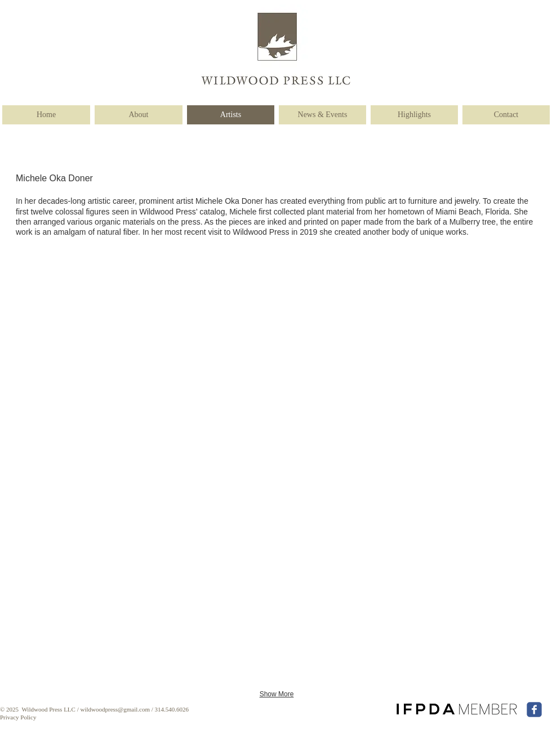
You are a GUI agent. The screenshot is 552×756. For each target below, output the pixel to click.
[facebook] (534, 710)
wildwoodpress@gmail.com (115, 709)
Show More (277, 694)
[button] (71, 332)
